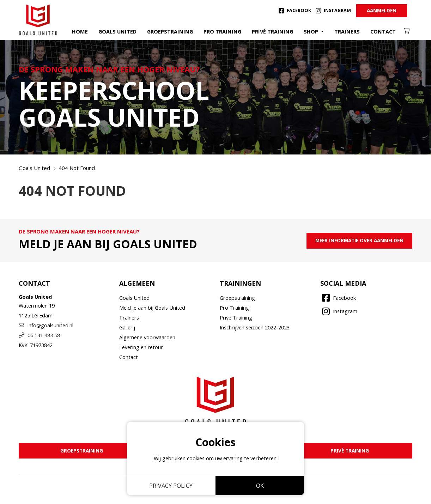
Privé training (272, 32)
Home (80, 32)
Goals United (117, 32)
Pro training (222, 32)
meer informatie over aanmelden (359, 240)
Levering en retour (141, 347)
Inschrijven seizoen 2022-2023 (255, 327)
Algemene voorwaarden (147, 337)
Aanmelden (382, 10)
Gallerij (127, 327)
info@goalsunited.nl (46, 325)
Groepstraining (170, 32)
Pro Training (234, 308)
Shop (312, 32)
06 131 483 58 (39, 335)
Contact (383, 32)
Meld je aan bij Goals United (152, 308)
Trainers (347, 32)
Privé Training (236, 318)
